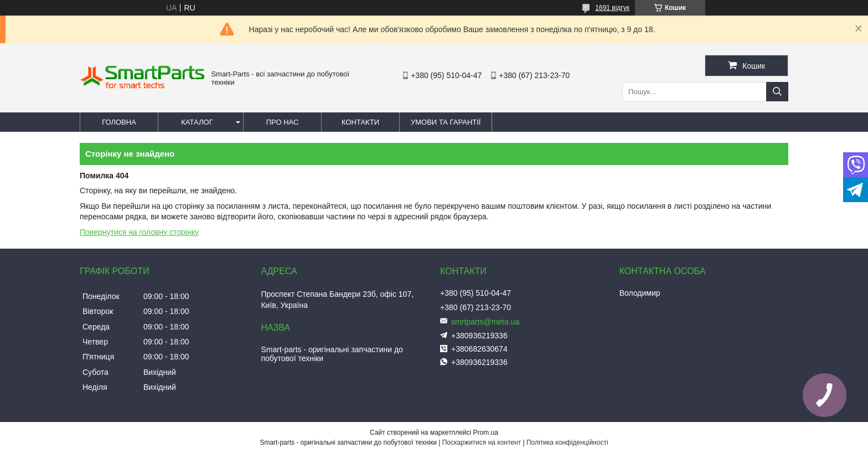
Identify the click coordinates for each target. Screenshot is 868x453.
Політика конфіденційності (567, 442)
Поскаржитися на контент (482, 442)
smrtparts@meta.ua (485, 322)
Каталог (197, 122)
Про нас (283, 122)
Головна (119, 122)
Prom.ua (486, 433)
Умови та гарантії (446, 122)
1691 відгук (612, 8)
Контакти (360, 122)
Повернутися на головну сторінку (139, 232)
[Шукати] (777, 92)
